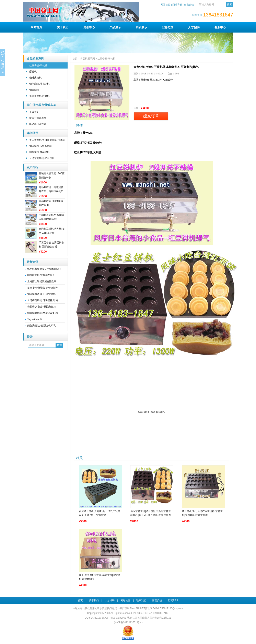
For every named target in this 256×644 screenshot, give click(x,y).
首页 (75, 59)
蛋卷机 (33, 72)
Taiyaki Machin (35, 319)
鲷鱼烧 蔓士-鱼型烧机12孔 (42, 326)
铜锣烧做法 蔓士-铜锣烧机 (41, 294)
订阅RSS (173, 600)
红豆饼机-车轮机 (38, 65)
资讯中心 (89, 27)
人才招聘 (194, 27)
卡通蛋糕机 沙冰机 (39, 96)
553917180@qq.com (172, 608)
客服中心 (220, 27)
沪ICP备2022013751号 (127, 622)
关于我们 (63, 27)
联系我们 (141, 600)
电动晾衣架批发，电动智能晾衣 (44, 269)
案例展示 (141, 27)
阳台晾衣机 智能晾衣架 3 (41, 275)
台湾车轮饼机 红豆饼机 (42, 158)
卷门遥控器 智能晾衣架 (42, 105)
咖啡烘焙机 (35, 78)
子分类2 (34, 112)
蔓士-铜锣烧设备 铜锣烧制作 (43, 288)
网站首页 (165, 5)
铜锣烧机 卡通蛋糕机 (41, 146)
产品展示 (115, 27)
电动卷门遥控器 (38, 124)
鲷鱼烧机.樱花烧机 (39, 84)
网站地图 (126, 600)
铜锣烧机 (34, 90)
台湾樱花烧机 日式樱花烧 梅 (43, 300)
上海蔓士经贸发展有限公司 (42, 281)
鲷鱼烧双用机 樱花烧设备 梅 (43, 313)
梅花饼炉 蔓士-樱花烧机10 (42, 307)
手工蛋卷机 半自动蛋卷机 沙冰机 (47, 140)
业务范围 (168, 27)
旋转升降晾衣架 (38, 118)
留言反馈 (189, 5)
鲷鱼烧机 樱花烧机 (39, 152)
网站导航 (177, 5)
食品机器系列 (35, 59)
